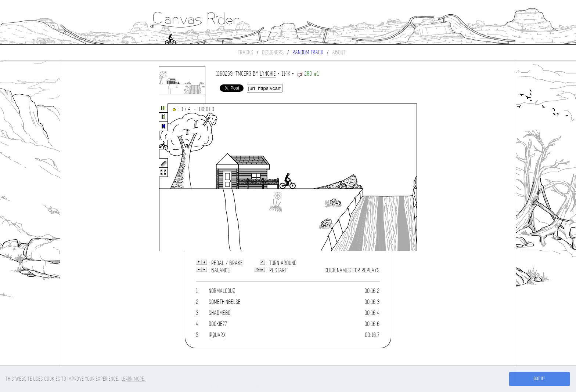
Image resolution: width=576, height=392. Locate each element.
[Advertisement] (91, 178)
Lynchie (268, 74)
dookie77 (218, 324)
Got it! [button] (539, 379)
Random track (308, 52)
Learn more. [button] (134, 379)
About (339, 52)
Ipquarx (217, 335)
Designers (273, 52)
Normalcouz (222, 291)
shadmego (220, 313)
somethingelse (225, 302)
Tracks (246, 52)
